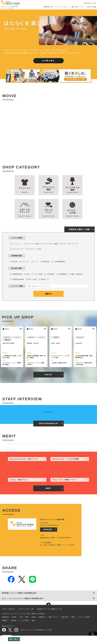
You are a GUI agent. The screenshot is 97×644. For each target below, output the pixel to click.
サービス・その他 (34, 249)
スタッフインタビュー (62, 7)
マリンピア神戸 (24, 620)
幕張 (27, 617)
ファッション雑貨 (33, 244)
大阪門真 (13, 620)
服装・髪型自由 (77, 274)
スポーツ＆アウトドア (70, 244)
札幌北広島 (5, 617)
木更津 (33, 617)
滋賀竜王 (5, 620)
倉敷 (33, 620)
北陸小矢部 (65, 617)
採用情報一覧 (48, 7)
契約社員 (46, 262)
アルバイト (26, 262)
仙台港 (14, 617)
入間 (21, 617)
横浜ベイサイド (53, 617)
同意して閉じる (14, 639)
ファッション (17, 244)
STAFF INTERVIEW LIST (48, 424)
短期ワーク (45, 279)
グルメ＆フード (18, 249)
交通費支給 (63, 274)
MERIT (48, 488)
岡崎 (73, 617)
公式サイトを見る (7, 609)
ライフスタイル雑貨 (51, 244)
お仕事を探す (48, 61)
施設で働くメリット (78, 7)
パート (36, 262)
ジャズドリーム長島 (83, 617)
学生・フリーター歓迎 (34, 274)
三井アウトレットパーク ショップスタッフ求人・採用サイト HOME (22, 614)
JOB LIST (48, 375)
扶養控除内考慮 (18, 279)
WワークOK (32, 279)
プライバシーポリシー (25, 609)
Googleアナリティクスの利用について (48, 609)
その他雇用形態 (59, 262)
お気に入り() (90, 3)
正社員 (15, 262)
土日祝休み (51, 274)
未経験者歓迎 (17, 274)
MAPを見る (48, 530)
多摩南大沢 (42, 617)
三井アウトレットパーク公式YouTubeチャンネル (35, 630)
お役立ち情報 (92, 7)
